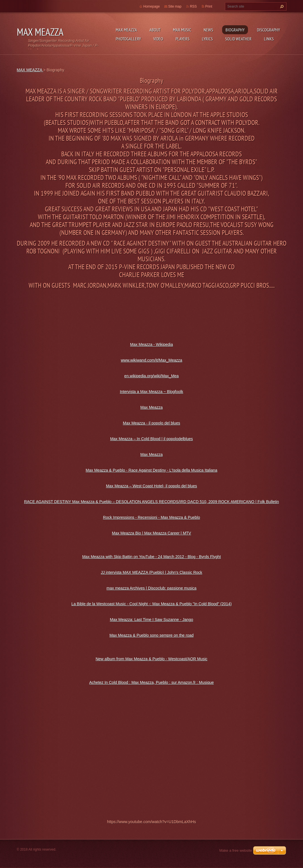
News (208, 30)
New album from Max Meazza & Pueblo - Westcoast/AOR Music (151, 659)
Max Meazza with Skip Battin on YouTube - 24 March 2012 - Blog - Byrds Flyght (152, 557)
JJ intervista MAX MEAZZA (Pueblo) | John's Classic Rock (151, 572)
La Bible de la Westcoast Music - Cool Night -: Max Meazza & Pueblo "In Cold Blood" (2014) (151, 604)
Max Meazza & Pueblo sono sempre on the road (152, 635)
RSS (193, 6)
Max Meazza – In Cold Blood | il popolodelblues (151, 439)
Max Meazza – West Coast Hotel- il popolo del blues (151, 486)
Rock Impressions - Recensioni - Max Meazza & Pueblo (151, 517)
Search (281, 6)
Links (269, 39)
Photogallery (128, 39)
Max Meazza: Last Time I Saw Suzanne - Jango (151, 620)
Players (183, 39)
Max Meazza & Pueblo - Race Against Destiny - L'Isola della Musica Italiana (151, 470)
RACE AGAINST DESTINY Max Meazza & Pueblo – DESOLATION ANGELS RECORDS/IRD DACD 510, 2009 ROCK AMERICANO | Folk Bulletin (152, 502)
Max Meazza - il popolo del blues (152, 423)
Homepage (151, 6)
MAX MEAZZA (126, 30)
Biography (235, 30)
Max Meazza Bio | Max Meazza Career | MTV (152, 533)
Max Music (182, 30)
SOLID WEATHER (238, 39)
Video (158, 39)
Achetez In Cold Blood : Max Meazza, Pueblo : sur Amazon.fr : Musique (152, 682)
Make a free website (236, 850)
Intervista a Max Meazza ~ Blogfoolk (151, 392)
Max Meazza (151, 407)
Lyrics (207, 39)
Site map (175, 6)
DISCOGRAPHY (268, 30)
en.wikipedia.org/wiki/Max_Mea (152, 376)
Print (209, 6)
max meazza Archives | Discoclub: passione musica (151, 588)
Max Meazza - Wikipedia (151, 344)
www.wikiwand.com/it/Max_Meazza (151, 360)
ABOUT (155, 30)
